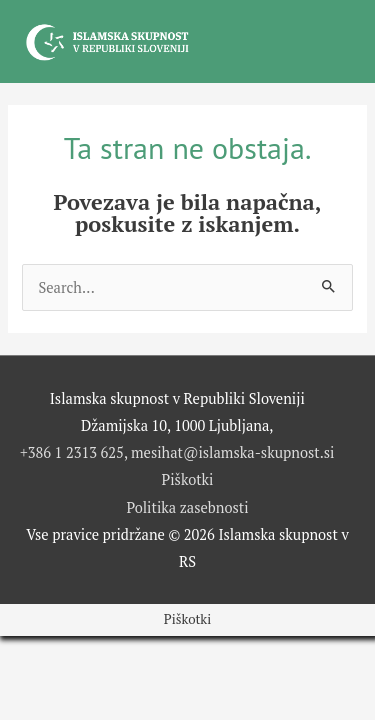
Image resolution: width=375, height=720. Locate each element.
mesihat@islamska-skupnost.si (233, 452)
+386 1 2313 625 (72, 452)
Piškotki (188, 479)
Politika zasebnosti (187, 507)
